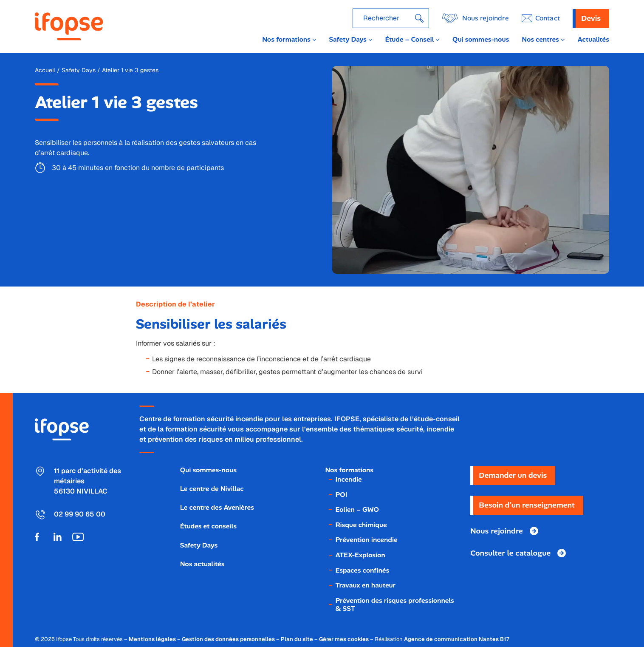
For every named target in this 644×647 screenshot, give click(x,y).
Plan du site (297, 639)
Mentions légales (152, 639)
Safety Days (79, 70)
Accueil (45, 70)
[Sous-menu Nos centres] (563, 40)
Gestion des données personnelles (228, 639)
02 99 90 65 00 (80, 514)
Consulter (510, 553)
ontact (548, 18)
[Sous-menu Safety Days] (370, 40)
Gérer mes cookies (344, 639)
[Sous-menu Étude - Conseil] (438, 40)
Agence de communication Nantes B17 (457, 639)
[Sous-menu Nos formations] (314, 40)
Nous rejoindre (486, 18)
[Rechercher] (419, 18)
